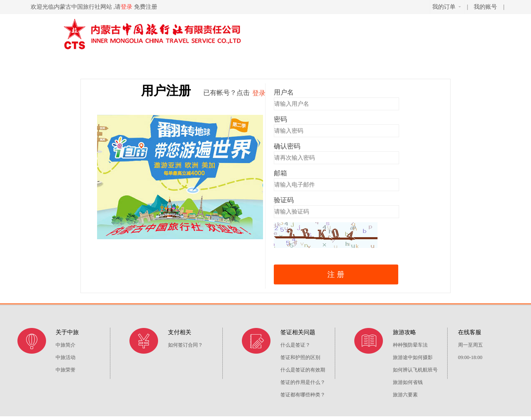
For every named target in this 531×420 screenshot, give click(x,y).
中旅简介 (66, 345)
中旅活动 (66, 357)
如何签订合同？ (185, 345)
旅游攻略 (404, 332)
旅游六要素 (405, 395)
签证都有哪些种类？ (303, 395)
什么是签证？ (295, 345)
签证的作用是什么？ (303, 382)
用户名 (284, 92)
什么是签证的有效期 (303, 370)
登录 (127, 7)
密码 (280, 119)
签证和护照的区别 (300, 357)
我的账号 (486, 7)
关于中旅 (67, 332)
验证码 (284, 200)
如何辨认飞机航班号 (415, 370)
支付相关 (180, 332)
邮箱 (280, 173)
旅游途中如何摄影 (413, 357)
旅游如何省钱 (408, 382)
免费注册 (146, 7)
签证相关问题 (298, 332)
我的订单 (447, 7)
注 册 (336, 274)
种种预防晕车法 (410, 345)
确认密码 (287, 146)
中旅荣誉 (66, 370)
